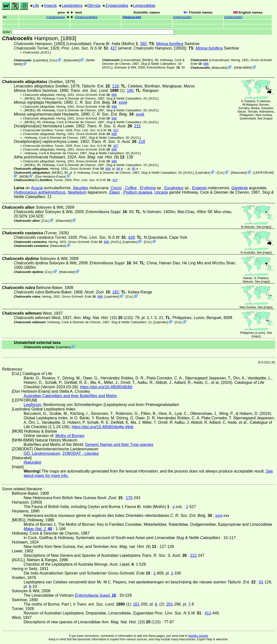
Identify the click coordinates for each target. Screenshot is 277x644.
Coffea (131, 188)
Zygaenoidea (117, 6)
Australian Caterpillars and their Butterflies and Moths (70, 396)
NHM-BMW (243, 68)
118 (115, 86)
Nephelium (77, 192)
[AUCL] (46, 52)
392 (144, 44)
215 (137, 126)
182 (115, 292)
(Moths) (116, 44)
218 (142, 142)
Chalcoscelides (86, 17)
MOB (24, 176)
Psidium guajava (138, 192)
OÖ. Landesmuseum (42, 453)
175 (129, 498)
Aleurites (80, 188)
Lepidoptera (72, 6)
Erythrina (148, 188)
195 (130, 91)
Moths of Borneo (70, 436)
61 (261, 582)
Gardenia (240, 188)
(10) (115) (103, 318)
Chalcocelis (132, 17)
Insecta (50, 6)
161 (136, 604)
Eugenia (199, 188)
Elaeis (115, 192)
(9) (101, 157)
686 (206, 64)
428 (131, 237)
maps (268, 119)
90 (134, 169)
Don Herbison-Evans (51, 176)
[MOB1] (148, 60)
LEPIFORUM (264, 173)
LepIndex (41, 60)
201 (170, 604)
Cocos (116, 188)
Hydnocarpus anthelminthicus (40, 192)
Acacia (37, 188)
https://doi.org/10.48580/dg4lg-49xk (103, 427)
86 (118, 169)
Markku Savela (198, 636)
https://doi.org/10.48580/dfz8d (106, 387)
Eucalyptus (174, 188)
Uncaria (161, 192)
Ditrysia (94, 6)
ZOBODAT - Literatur (81, 453)
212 (193, 555)
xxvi (219, 516)
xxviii (123, 102)
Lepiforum (32, 405)
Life (36, 6)
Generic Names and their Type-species (119, 445)
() (182, 17)
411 (208, 613)
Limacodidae (144, 6)
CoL (53, 60)
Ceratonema (56, 17)
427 (114, 48)
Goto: (88, 32)
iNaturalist (72, 60)
